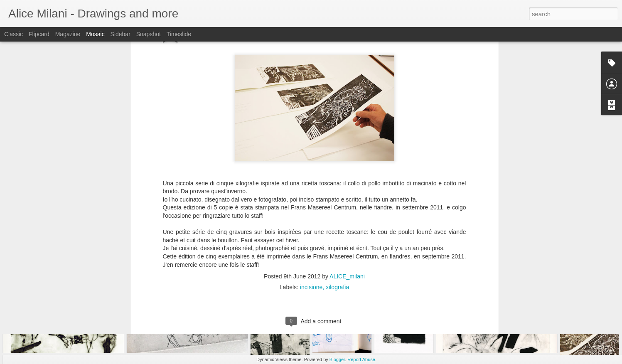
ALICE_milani (347, 197)
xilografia (337, 208)
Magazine (68, 34)
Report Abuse (361, 359)
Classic (14, 34)
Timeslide (179, 34)
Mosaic (95, 34)
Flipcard (39, 34)
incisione (311, 208)
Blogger (337, 359)
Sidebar (120, 34)
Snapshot (149, 34)
